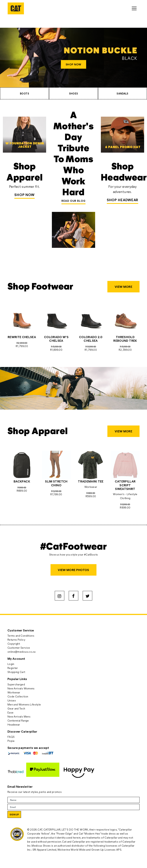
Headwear (14, 724)
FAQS (11, 737)
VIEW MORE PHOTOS (73, 570)
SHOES (74, 93)
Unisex (12, 700)
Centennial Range (18, 720)
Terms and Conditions (21, 636)
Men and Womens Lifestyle (24, 704)
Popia (11, 741)
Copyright (14, 644)
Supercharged (16, 684)
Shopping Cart (16, 672)
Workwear (14, 692)
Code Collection (18, 696)
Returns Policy (16, 640)
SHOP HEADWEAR (123, 200)
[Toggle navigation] (134, 8)
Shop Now (24, 195)
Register (13, 668)
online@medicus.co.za (21, 652)
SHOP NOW (73, 64)
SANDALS (122, 93)
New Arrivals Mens (19, 716)
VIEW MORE (123, 287)
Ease (10, 712)
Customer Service (19, 648)
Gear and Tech (16, 708)
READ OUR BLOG (73, 201)
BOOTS (24, 93)
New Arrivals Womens (21, 688)
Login (11, 664)
